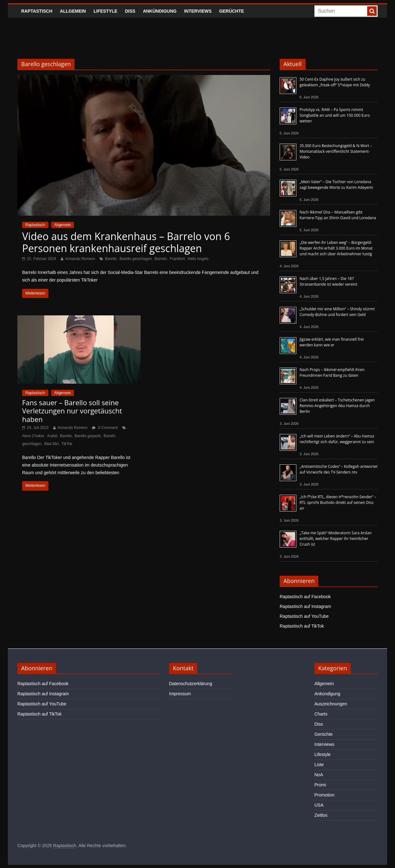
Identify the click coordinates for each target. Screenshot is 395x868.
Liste (319, 765)
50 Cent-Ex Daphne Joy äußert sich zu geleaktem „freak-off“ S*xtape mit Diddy (335, 82)
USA (319, 805)
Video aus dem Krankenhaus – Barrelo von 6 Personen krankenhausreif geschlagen (126, 242)
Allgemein (73, 11)
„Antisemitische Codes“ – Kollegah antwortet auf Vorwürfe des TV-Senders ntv (339, 469)
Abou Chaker (33, 436)
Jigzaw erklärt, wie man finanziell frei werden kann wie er (332, 342)
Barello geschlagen (136, 259)
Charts (321, 714)
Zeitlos (321, 815)
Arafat (52, 436)
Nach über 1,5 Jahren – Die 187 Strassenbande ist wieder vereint (328, 281)
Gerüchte (232, 11)
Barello (111, 259)
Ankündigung (160, 11)
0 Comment (105, 428)
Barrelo (161, 259)
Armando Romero (80, 259)
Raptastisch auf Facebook (305, 597)
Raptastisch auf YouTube (304, 616)
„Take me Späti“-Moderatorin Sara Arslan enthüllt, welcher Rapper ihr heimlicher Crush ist (336, 539)
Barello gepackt (88, 436)
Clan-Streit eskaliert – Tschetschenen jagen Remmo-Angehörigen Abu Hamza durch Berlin (337, 406)
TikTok (67, 444)
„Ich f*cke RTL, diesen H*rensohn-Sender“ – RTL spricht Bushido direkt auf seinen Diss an (338, 502)
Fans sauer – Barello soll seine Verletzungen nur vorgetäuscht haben (72, 411)
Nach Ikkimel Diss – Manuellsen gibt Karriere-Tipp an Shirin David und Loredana (338, 215)
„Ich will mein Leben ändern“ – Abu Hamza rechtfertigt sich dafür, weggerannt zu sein (337, 439)
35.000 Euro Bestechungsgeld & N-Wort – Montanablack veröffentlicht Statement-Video (336, 151)
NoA (319, 775)
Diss (130, 11)
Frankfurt (177, 259)
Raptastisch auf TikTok (302, 626)
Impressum (180, 694)
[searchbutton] (372, 11)
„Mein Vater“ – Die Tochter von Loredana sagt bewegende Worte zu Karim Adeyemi (336, 185)
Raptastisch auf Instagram (305, 606)
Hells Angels (198, 259)
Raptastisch (37, 11)
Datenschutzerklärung (191, 684)
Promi (320, 785)
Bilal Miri (51, 444)
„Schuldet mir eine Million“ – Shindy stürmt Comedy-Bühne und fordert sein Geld (337, 312)
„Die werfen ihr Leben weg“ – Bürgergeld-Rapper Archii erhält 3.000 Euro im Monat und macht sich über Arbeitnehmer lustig (336, 248)
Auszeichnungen (331, 704)
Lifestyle (105, 11)
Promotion (325, 795)
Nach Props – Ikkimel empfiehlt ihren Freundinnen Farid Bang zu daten (332, 372)
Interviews (198, 11)
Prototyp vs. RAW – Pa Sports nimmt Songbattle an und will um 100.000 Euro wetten (335, 115)
